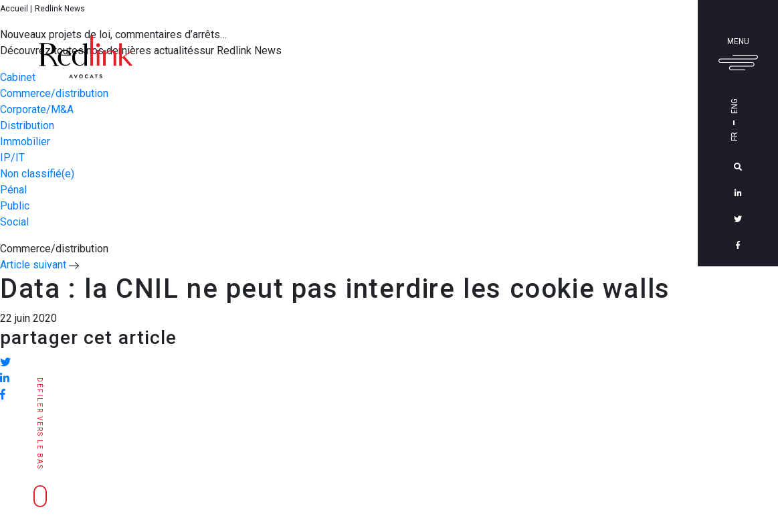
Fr (753, 137)
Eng (753, 106)
